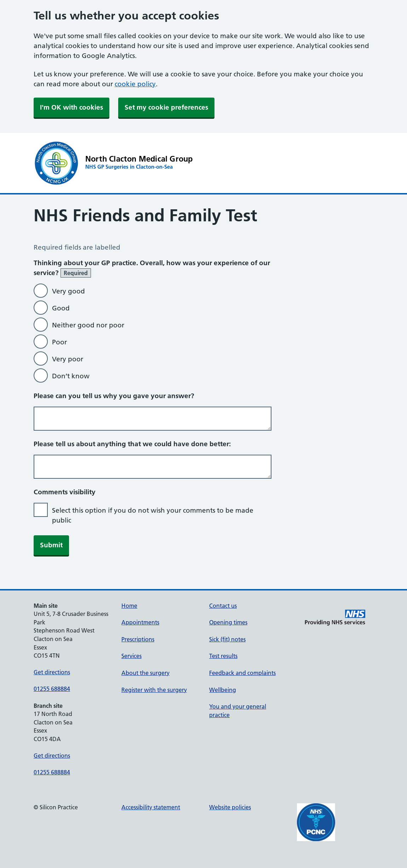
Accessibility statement (151, 807)
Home (129, 606)
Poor (59, 342)
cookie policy (135, 84)
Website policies (230, 807)
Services (131, 656)
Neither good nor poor (88, 325)
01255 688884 (52, 689)
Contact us (223, 606)
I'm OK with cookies (71, 107)
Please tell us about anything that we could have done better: (132, 444)
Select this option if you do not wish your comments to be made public (153, 515)
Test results (223, 656)
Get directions (52, 672)
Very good (68, 291)
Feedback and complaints (242, 673)
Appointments (140, 622)
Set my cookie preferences (166, 107)
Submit (51, 545)
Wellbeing (223, 690)
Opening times (228, 622)
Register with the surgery (154, 690)
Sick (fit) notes (227, 639)
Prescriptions (138, 639)
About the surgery (145, 673)
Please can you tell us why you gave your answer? (114, 396)
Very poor (68, 359)
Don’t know (71, 376)
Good (61, 308)
